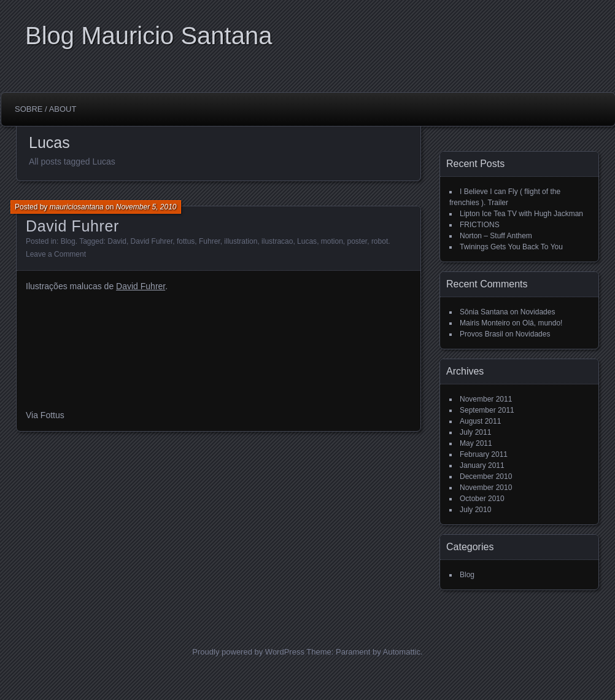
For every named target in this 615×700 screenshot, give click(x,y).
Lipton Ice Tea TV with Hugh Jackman (521, 214)
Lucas (307, 241)
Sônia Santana (484, 312)
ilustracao (277, 241)
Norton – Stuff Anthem (496, 236)
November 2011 (486, 399)
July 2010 (475, 510)
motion (332, 241)
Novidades (538, 312)
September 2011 (487, 410)
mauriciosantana (77, 207)
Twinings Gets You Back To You (511, 247)
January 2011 (482, 465)
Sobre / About (45, 109)
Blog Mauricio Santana (149, 36)
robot (380, 241)
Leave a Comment (56, 254)
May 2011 (476, 443)
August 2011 (480, 421)
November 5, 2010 (146, 207)
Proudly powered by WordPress (248, 652)
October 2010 (482, 499)
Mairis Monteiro (485, 323)
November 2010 (486, 488)
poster (358, 241)
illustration (241, 241)
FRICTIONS (480, 225)
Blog (68, 241)
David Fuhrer (72, 226)
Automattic (402, 652)
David (117, 241)
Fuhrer (210, 241)
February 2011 (484, 454)
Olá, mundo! (542, 323)
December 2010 (486, 476)
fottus (186, 241)
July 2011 (475, 432)
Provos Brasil (482, 334)
